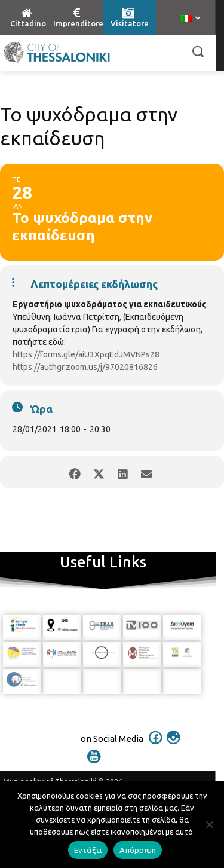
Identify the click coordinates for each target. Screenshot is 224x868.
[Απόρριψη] (209, 824)
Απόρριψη (138, 850)
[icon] (155, 745)
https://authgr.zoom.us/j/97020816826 (85, 367)
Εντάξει (88, 850)
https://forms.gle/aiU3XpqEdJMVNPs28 (86, 354)
